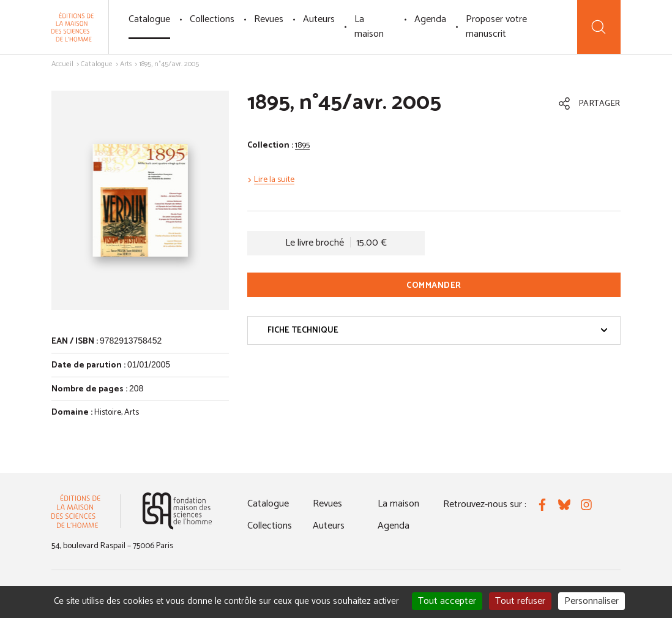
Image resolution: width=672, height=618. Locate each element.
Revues (269, 19)
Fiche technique (438, 330)
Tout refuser (520, 601)
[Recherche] (599, 27)
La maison (369, 27)
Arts (126, 64)
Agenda (430, 19)
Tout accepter (447, 601)
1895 (302, 145)
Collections (212, 19)
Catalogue (149, 19)
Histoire (108, 413)
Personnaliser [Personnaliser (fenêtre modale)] (592, 601)
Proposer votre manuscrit (496, 27)
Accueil (62, 64)
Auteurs (319, 19)
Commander (434, 286)
